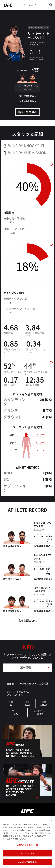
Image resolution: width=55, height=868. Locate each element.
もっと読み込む (28, 621)
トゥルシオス (41, 523)
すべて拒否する (27, 853)
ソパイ (37, 559)
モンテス (38, 526)
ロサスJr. (39, 588)
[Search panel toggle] (51, 5)
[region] (27, 842)
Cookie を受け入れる (27, 862)
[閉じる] (51, 820)
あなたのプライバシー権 (27, 845)
